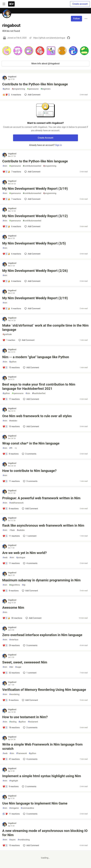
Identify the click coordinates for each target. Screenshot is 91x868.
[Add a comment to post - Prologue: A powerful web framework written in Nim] (11, 509)
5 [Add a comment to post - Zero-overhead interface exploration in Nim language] (30, 645)
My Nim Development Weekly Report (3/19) (35, 189)
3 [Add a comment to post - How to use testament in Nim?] (30, 727)
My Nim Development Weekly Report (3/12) (35, 216)
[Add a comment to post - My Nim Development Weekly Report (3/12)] (12, 226)
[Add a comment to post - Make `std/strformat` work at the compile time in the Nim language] (9, 340)
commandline (27, 808)
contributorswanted (32, 166)
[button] (7, 51)
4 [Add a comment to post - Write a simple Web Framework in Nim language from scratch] (30, 759)
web (5, 558)
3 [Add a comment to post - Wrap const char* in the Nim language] (29, 454)
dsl (11, 667)
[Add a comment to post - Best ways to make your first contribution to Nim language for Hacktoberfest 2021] (11, 399)
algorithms (15, 585)
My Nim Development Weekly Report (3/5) (34, 243)
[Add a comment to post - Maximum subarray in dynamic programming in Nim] (11, 591)
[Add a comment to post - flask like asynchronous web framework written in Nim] (11, 536)
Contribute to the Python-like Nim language (35, 84)
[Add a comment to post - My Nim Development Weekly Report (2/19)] (12, 309)
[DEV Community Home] (11, 4)
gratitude (7, 334)
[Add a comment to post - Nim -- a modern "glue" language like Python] (11, 367)
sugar (18, 667)
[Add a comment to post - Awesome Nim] (12, 618)
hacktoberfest (39, 393)
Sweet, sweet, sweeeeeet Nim (25, 662)
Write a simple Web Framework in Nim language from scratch (42, 747)
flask (12, 530)
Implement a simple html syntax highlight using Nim (42, 776)
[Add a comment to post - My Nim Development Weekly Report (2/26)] (12, 281)
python (6, 89)
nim (5, 166)
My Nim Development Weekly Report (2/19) (35, 298)
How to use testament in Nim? (25, 717)
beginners (46, 89)
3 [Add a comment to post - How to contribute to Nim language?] (30, 481)
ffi (11, 448)
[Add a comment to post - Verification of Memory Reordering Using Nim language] (11, 700)
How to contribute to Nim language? (29, 471)
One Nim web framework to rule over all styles (37, 416)
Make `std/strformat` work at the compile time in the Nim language (45, 328)
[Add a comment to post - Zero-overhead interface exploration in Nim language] (11, 645)
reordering (14, 694)
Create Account (46, 138)
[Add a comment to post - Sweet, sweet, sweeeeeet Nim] (11, 673)
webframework (16, 503)
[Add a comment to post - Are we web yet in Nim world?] (11, 563)
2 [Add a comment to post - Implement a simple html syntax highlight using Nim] (29, 786)
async (12, 840)
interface (14, 640)
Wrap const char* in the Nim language (31, 443)
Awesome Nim (13, 608)
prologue (21, 558)
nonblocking (24, 840)
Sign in (59, 145)
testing (13, 722)
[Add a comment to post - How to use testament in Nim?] (11, 727)
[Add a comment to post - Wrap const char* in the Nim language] (11, 454)
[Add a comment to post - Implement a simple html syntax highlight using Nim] (11, 786)
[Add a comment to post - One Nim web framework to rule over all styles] (11, 426)
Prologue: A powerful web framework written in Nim (41, 498)
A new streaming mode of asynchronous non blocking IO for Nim (45, 833)
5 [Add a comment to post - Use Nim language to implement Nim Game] (30, 814)
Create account (80, 4)
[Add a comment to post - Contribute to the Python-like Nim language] (12, 95)
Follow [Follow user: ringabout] (76, 19)
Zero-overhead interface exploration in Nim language (42, 635)
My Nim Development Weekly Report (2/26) (35, 271)
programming (18, 89)
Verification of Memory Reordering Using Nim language (44, 690)
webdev (13, 421)
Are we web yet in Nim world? (25, 553)
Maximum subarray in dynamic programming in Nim (41, 580)
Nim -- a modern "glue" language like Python (36, 357)
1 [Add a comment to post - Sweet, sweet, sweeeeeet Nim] (29, 673)
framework (21, 753)
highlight (14, 781)
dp (24, 585)
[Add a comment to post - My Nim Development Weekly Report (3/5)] (12, 254)
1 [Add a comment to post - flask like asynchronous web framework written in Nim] (29, 536)
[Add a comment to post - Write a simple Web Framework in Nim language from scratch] (11, 759)
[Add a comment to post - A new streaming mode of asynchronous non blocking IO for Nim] (11, 845)
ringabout (12, 77)
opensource (33, 89)
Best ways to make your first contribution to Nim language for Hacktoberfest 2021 (39, 387)
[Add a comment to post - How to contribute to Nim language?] (11, 481)
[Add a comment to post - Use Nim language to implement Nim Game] (11, 814)
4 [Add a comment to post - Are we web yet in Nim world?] (30, 563)
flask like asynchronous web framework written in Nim (43, 525)
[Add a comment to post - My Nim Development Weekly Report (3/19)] (12, 199)
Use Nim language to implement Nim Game (35, 803)
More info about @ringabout (46, 64)
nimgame (14, 808)
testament (33, 722)
